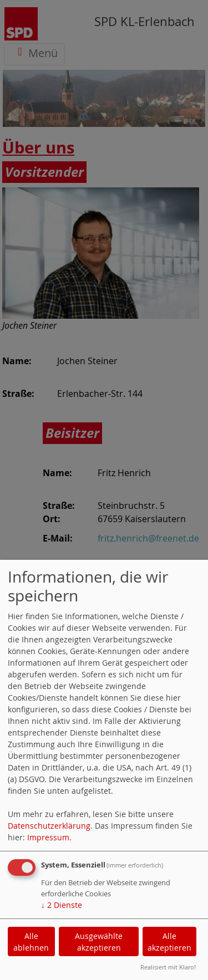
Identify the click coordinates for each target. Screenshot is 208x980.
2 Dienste (62, 905)
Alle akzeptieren (169, 942)
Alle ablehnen (31, 942)
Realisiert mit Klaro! (168, 967)
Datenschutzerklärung (49, 826)
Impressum (48, 837)
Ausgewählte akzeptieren (99, 942)
